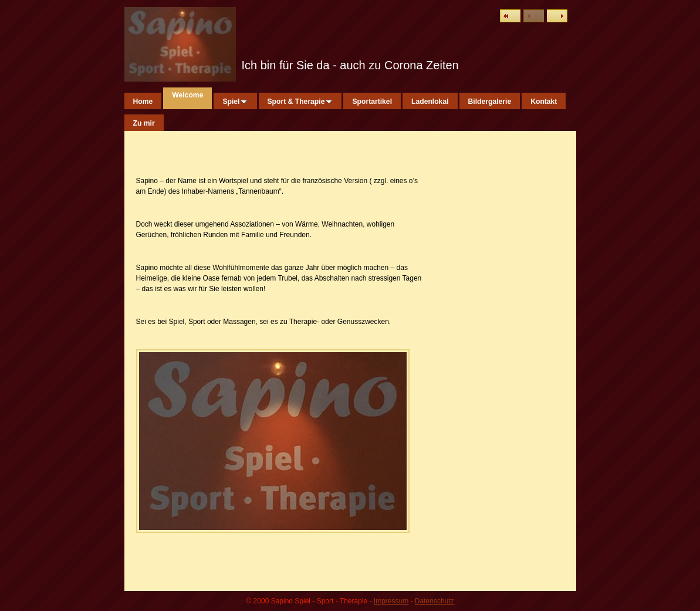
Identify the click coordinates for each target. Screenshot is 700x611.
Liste (510, 16)
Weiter (557, 16)
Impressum (391, 601)
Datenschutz (434, 601)
